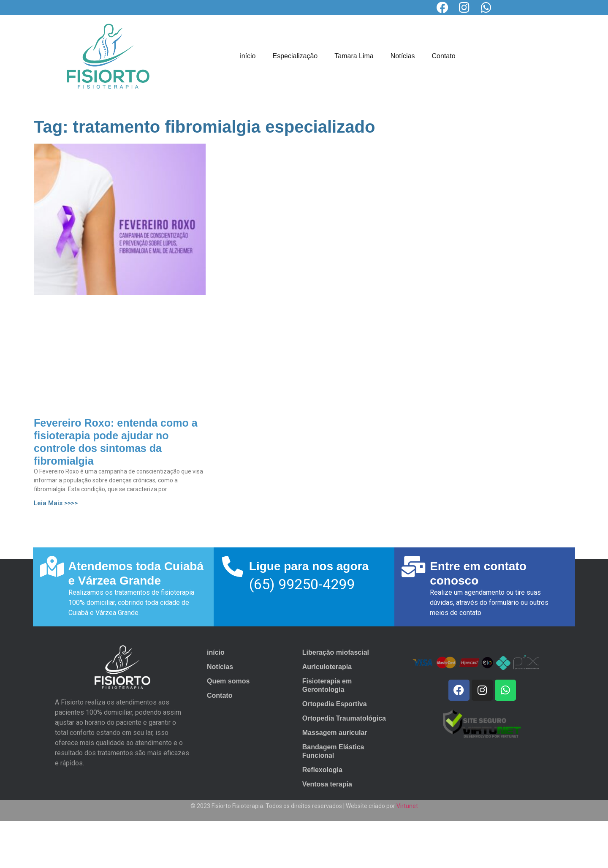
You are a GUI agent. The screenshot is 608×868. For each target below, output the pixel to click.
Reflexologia (322, 770)
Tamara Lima (354, 56)
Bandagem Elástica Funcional (333, 751)
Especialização (295, 56)
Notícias (403, 56)
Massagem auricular (335, 733)
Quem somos (228, 681)
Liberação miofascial (336, 652)
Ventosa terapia (327, 784)
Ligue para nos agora (309, 566)
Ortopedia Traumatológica (344, 718)
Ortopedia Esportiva (335, 704)
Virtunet (407, 806)
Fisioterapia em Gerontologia (327, 685)
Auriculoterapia (327, 667)
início (248, 56)
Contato (444, 56)
